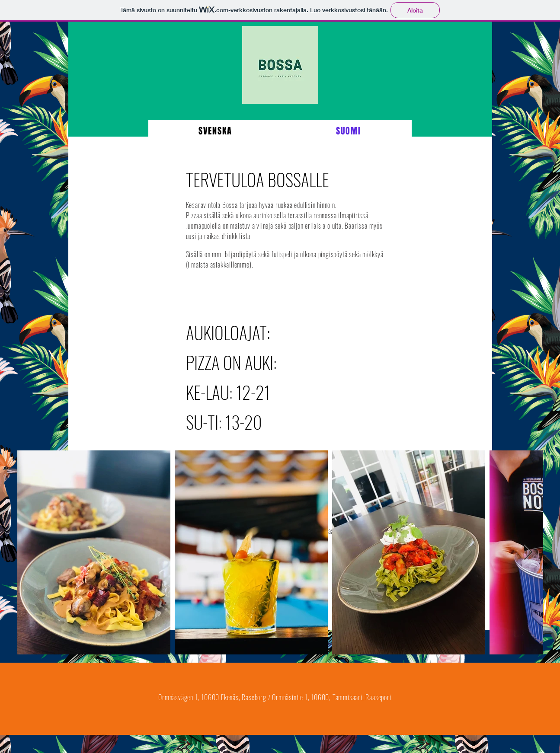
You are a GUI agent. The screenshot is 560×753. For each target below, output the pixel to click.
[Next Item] (528, 553)
